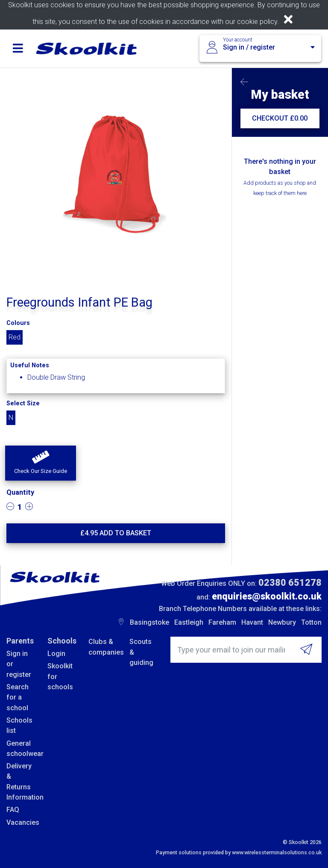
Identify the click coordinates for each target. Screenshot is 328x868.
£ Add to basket (116, 533)
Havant (252, 622)
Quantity (20, 492)
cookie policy (257, 22)
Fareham (222, 622)
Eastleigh (189, 622)
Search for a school (18, 697)
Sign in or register (19, 664)
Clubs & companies (102, 647)
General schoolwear (20, 748)
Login (56, 654)
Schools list (19, 725)
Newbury (282, 622)
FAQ (13, 810)
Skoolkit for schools (60, 676)
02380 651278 (290, 583)
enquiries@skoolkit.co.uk (267, 596)
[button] (41, 463)
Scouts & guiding (141, 652)
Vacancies (20, 822)
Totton (311, 622)
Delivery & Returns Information (20, 782)
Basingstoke (149, 622)
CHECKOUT (280, 118)
